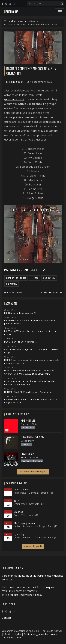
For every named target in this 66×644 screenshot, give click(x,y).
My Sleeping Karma (24, 523)
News (33, 21)
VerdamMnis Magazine (16, 21)
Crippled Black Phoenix (32, 437)
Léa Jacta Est (21, 490)
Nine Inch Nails (28, 421)
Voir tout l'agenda (33, 546)
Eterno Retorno (29, 458)
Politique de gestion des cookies (40, 634)
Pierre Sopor (16, 82)
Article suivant (13, 292)
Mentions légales (12, 634)
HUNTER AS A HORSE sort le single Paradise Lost (29, 392)
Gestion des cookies (12, 638)
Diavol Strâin (28, 454)
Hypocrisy (19, 534)
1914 (16, 501)
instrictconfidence (16, 278)
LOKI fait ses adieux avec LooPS (20, 313)
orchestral (49, 278)
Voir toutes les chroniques (33, 472)
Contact (6, 618)
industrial (12, 284)
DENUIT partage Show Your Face (21, 342)
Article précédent (51, 292)
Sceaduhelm (27, 441)
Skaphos (18, 512)
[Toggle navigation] (60, 12)
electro (35, 278)
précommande (14, 99)
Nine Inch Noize (30, 424)
